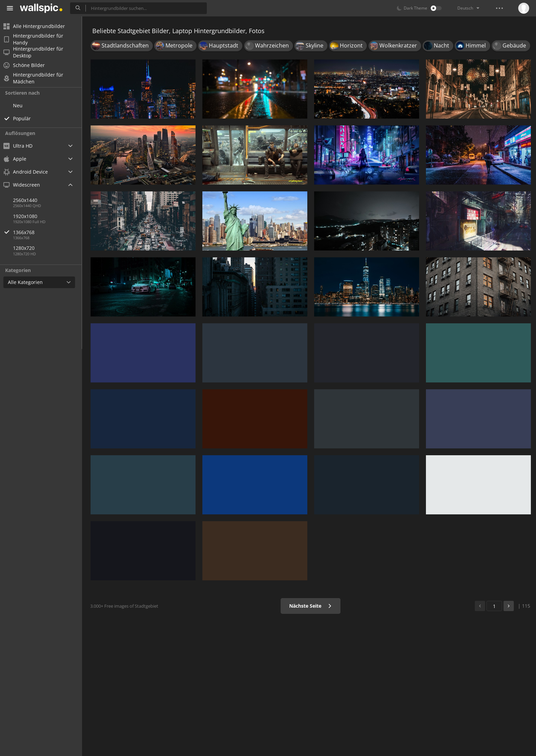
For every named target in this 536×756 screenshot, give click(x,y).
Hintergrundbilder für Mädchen (37, 78)
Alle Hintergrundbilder (38, 26)
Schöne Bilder (28, 65)
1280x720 (27, 248)
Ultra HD (21, 146)
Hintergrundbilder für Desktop (37, 52)
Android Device (29, 172)
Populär (25, 118)
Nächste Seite (311, 606)
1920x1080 (29, 216)
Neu (21, 105)
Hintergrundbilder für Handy (37, 39)
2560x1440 (29, 200)
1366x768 (51, 232)
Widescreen (25, 185)
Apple (18, 159)
